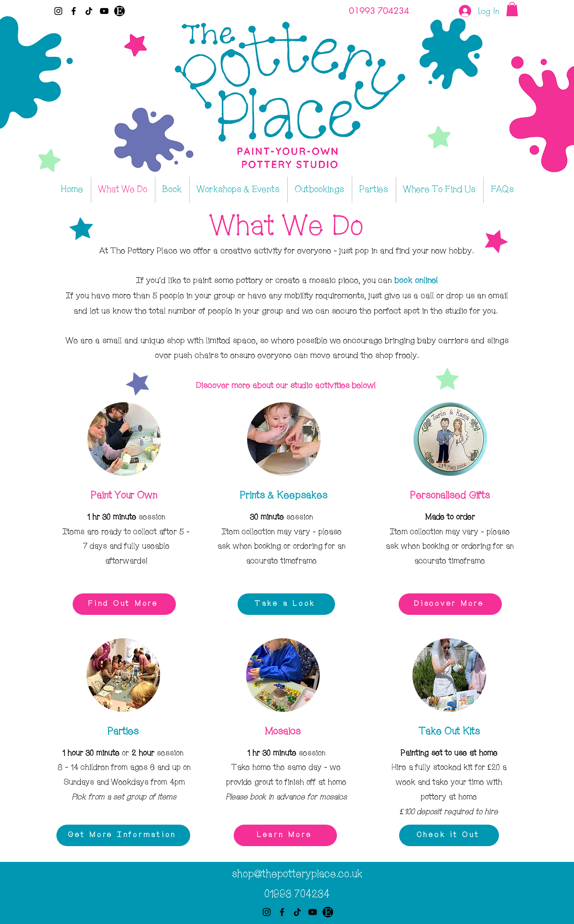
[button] (512, 9)
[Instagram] (58, 11)
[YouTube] (104, 11)
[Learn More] (285, 835)
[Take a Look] (286, 604)
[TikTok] (89, 11)
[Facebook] (74, 11)
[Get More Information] (123, 835)
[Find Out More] (124, 604)
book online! (416, 280)
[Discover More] (450, 604)
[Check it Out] (449, 835)
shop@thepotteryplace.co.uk (297, 874)
